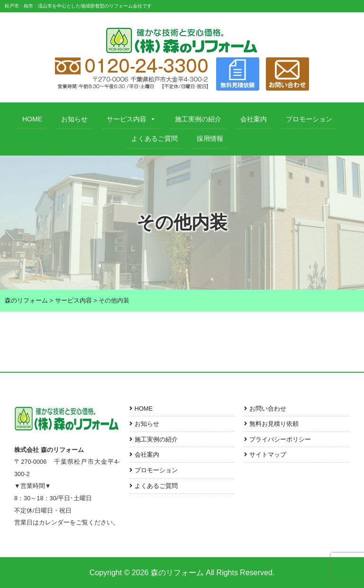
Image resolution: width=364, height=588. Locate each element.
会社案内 (254, 119)
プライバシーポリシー (280, 439)
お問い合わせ (268, 409)
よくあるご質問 (155, 138)
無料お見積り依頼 (274, 424)
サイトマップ (268, 455)
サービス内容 (131, 119)
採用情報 (210, 138)
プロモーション (309, 119)
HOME (32, 119)
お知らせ (74, 119)
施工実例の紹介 (198, 119)
